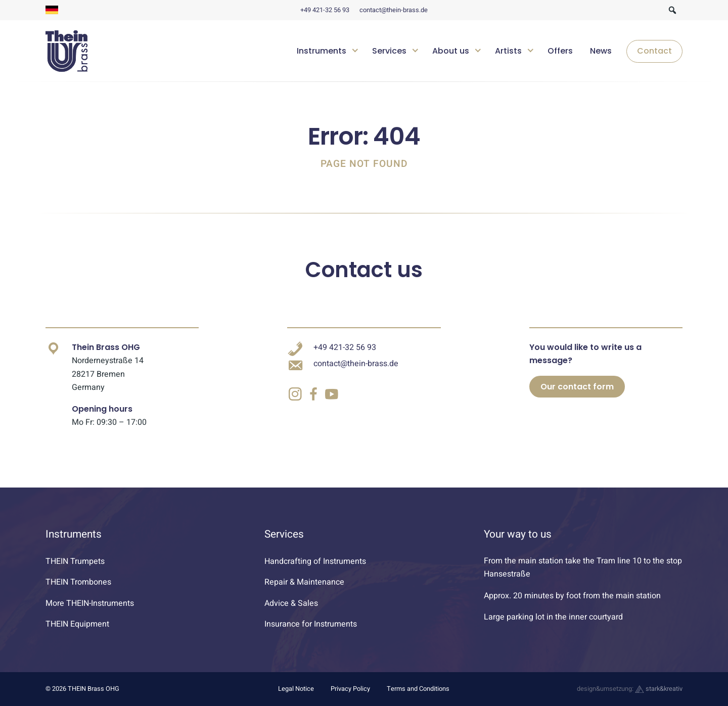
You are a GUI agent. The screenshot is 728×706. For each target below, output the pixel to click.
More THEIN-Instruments (90, 603)
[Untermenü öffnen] (355, 49)
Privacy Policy (350, 689)
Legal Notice (296, 689)
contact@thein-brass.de (394, 10)
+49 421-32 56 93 (325, 10)
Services (389, 51)
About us (451, 51)
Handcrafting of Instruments (315, 561)
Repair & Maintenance (304, 582)
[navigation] (486, 51)
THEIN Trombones (78, 582)
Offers (560, 51)
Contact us (364, 270)
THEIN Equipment (77, 624)
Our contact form (577, 387)
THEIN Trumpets (75, 561)
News (601, 51)
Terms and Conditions (418, 689)
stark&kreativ (659, 689)
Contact (654, 51)
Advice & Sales (291, 603)
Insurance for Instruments (311, 624)
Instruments (322, 51)
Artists (508, 51)
